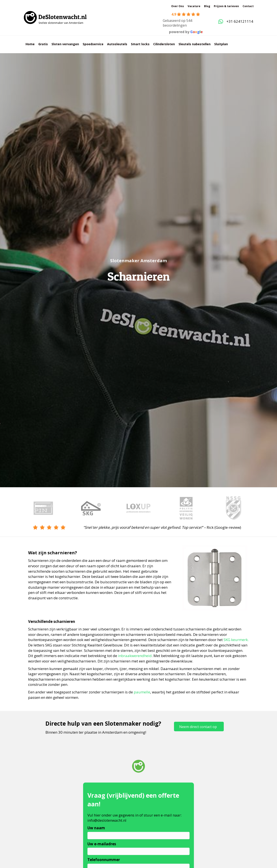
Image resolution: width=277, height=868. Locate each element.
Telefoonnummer (104, 860)
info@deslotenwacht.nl (107, 820)
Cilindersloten (164, 44)
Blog (207, 6)
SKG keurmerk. (236, 640)
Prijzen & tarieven (226, 6)
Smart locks (140, 44)
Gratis (43, 44)
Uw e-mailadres (102, 844)
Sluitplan (221, 44)
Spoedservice (93, 44)
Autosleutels (117, 44)
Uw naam (96, 828)
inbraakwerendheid (135, 656)
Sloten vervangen (65, 44)
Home (30, 44)
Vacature (194, 6)
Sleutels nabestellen (195, 44)
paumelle (142, 692)
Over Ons (178, 6)
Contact (248, 6)
